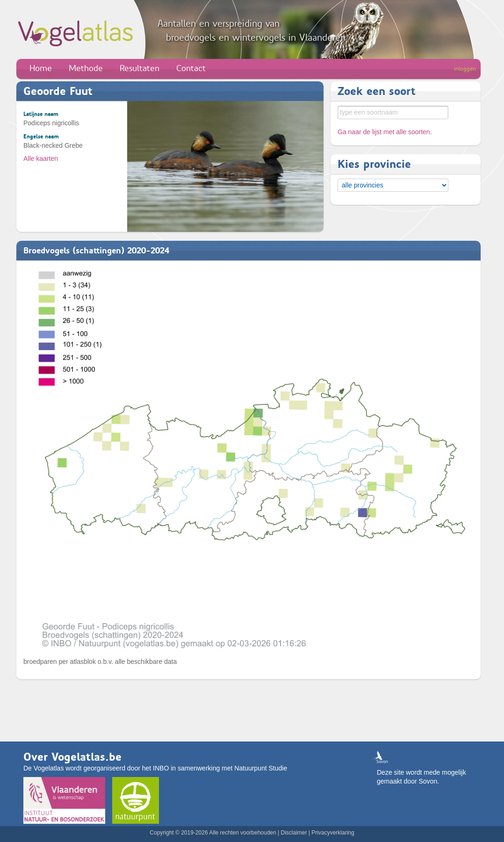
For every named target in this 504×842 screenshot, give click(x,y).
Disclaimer (294, 833)
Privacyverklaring (333, 833)
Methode (86, 68)
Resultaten (140, 68)
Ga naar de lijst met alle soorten (384, 132)
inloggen (465, 69)
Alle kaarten (41, 158)
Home (41, 68)
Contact (191, 68)
